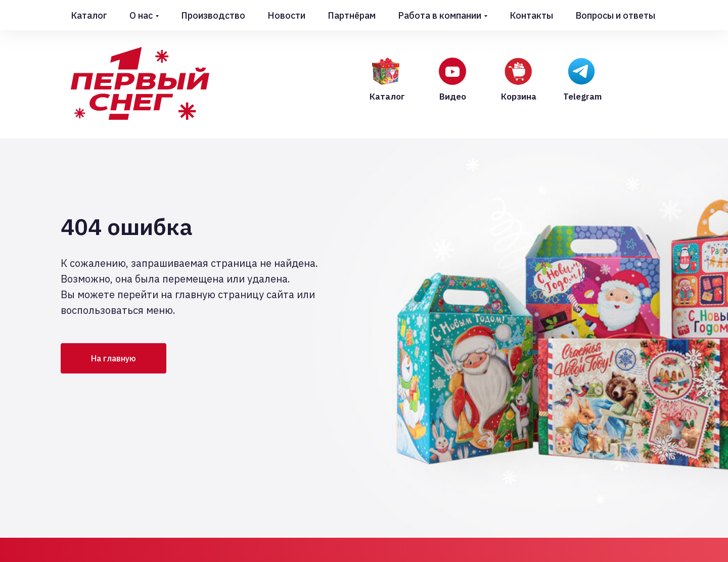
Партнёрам (352, 15)
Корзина (519, 97)
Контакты (531, 15)
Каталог (89, 15)
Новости (286, 15)
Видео (453, 97)
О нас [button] (141, 15)
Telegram (582, 97)
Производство (213, 15)
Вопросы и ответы (615, 15)
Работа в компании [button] (440, 15)
